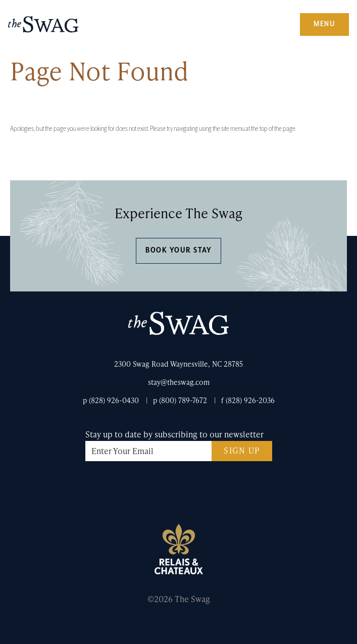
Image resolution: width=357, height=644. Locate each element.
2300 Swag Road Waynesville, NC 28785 (178, 364)
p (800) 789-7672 (180, 400)
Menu (324, 24)
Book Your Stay (178, 250)
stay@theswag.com (179, 382)
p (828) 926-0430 (111, 400)
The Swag (43, 28)
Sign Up (242, 450)
